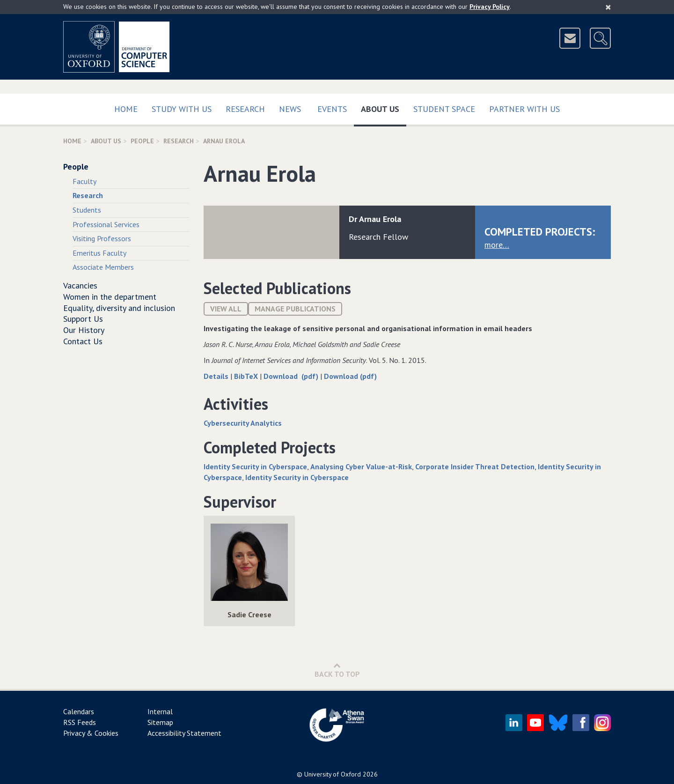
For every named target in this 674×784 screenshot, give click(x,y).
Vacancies (80, 285)
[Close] (608, 7)
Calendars (79, 711)
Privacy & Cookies (91, 733)
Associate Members (103, 267)
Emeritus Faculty (99, 253)
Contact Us (83, 341)
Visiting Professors (102, 238)
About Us (384, 107)
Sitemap (160, 722)
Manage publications (295, 309)
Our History (84, 330)
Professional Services (106, 224)
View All (226, 309)
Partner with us (524, 109)
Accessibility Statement (184, 733)
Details (217, 376)
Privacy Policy (490, 7)
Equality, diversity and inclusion (119, 308)
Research (245, 109)
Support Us (83, 319)
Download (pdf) (292, 376)
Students (87, 210)
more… (497, 245)
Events (332, 109)
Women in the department (110, 297)
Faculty (84, 181)
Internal (160, 711)
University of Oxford (333, 774)
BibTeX (247, 376)
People (142, 141)
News (290, 109)
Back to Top (337, 670)
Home (126, 109)
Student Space (444, 109)
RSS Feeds (80, 722)
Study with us (182, 109)
